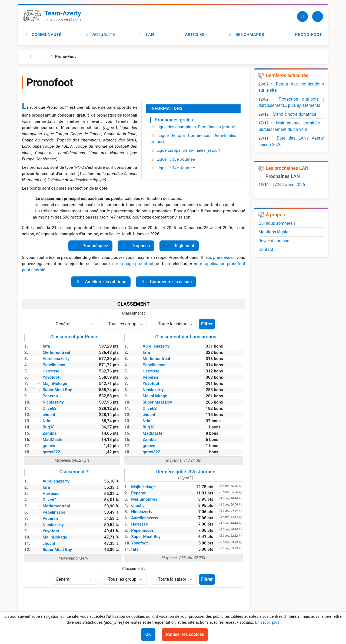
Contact (266, 250)
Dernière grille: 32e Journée (186, 475)
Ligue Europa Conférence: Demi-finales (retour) (193, 139)
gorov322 (51, 452)
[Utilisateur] (318, 16)
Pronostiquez (90, 246)
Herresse (51, 371)
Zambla (49, 433)
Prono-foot (305, 35)
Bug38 (49, 427)
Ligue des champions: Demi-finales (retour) (193, 127)
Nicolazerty (53, 402)
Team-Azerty (63, 13)
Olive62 (49, 408)
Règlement (179, 246)
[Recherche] (302, 16)
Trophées (136, 246)
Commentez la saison (166, 282)
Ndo (46, 421)
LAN (146, 35)
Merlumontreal (56, 352)
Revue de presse (274, 241)
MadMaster (53, 440)
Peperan (50, 396)
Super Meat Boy (57, 390)
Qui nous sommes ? (277, 223)
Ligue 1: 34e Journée (173, 168)
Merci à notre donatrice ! (296, 114)
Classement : (134, 313)
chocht (49, 415)
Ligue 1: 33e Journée (173, 159)
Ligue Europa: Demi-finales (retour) (185, 150)
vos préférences (220, 257)
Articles (191, 35)
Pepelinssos (54, 365)
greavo (49, 446)
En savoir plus (267, 622)
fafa (46, 346)
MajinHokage (55, 384)
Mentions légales (275, 232)
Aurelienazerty (56, 359)
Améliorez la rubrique (101, 282)
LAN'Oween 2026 (289, 185)
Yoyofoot (51, 377)
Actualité (100, 35)
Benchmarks (246, 35)
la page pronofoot (137, 264)
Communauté (43, 35)
